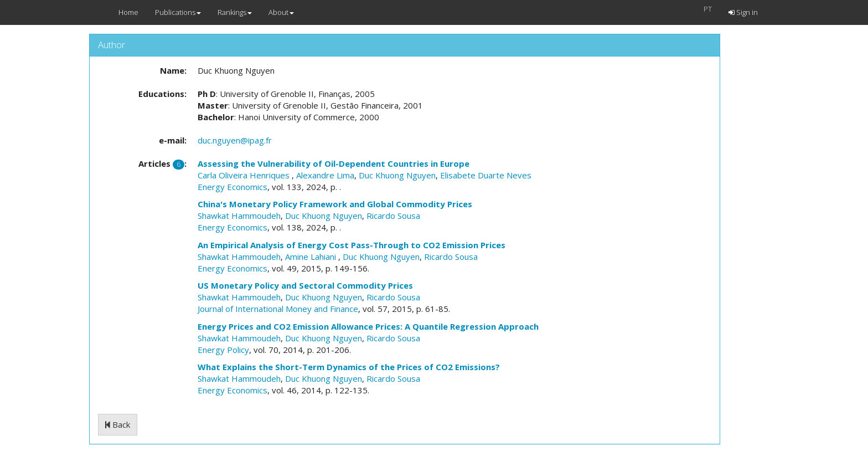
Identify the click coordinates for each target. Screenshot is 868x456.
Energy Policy (223, 350)
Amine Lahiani (312, 257)
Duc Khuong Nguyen (397, 175)
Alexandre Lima (325, 175)
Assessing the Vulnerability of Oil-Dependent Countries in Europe (334, 163)
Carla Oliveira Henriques (245, 175)
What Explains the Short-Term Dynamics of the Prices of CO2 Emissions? (349, 367)
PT (708, 9)
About (281, 12)
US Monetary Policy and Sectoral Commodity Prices (305, 285)
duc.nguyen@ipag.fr (235, 140)
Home (128, 12)
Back (118, 424)
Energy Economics (232, 187)
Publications (178, 12)
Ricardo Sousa (393, 216)
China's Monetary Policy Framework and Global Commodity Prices (335, 204)
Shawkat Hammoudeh (239, 216)
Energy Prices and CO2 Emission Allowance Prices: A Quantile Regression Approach (368, 326)
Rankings (235, 12)
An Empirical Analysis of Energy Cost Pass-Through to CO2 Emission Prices (352, 245)
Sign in (743, 12)
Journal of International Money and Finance (278, 309)
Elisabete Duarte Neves (486, 175)
